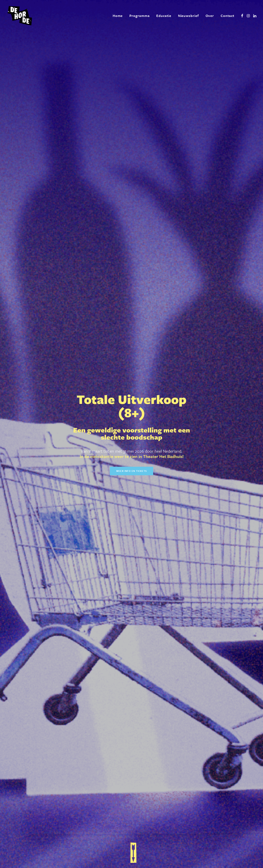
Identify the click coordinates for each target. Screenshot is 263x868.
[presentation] (99, 814)
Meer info (168, 496)
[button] (242, 16)
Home (118, 16)
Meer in (169, 536)
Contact (227, 16)
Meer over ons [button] (78, 694)
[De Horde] (20, 16)
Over (210, 16)
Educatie (164, 16)
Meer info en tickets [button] (131, 110)
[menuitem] (118, 16)
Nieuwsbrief (188, 16)
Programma (139, 16)
